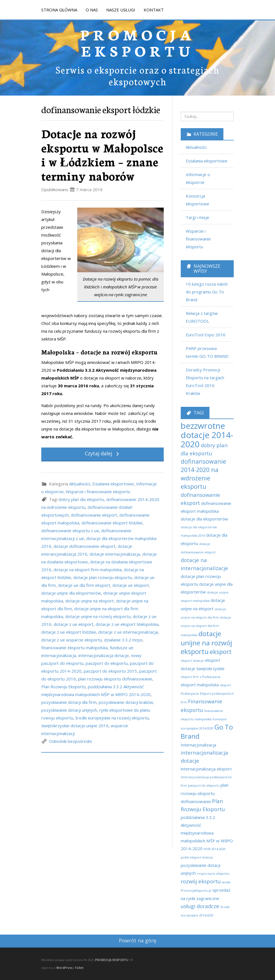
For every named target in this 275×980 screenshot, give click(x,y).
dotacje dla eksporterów (204, 519)
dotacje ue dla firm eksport (84, 585)
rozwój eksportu (201, 881)
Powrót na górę (137, 940)
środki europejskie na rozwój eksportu (112, 718)
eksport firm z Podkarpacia (201, 677)
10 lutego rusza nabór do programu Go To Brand (207, 292)
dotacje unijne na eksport (90, 601)
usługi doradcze (200, 906)
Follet (79, 968)
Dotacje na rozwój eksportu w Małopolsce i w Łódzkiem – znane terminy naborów (102, 154)
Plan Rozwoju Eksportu (63, 687)
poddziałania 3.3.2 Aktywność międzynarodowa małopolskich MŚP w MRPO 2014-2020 (207, 833)
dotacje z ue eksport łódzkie (69, 632)
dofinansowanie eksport (94, 515)
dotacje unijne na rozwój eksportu (98, 616)
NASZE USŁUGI (121, 10)
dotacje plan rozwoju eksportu (103, 577)
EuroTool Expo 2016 (206, 335)
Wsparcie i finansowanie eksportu (98, 492)
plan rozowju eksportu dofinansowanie (115, 679)
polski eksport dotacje (197, 857)
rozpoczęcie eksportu (213, 874)
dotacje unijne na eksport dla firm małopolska (206, 626)
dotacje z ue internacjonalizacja (128, 632)
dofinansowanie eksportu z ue (70, 531)
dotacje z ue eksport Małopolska (127, 624)
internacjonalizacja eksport (206, 769)
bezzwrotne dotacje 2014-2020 (207, 435)
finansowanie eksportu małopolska (74, 648)
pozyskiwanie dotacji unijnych (69, 710)
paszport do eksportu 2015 (110, 671)
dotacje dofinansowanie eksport (85, 546)
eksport (221, 652)
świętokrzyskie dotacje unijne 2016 (75, 726)
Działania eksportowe (113, 484)
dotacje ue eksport (131, 585)
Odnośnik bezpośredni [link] (70, 741)
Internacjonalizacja (198, 745)
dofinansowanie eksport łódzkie (112, 523)
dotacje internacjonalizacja (115, 554)
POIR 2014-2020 (215, 849)
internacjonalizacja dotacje (104, 655)
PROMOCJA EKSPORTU (137, 42)
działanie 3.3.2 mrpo (123, 640)
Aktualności (80, 484)
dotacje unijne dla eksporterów (71, 593)
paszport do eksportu (107, 663)
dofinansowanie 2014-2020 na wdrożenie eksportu (203, 474)
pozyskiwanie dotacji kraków (126, 702)
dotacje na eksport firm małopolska (88, 570)
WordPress (64, 968)
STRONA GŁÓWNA (59, 10)
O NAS (92, 10)
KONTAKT (154, 10)
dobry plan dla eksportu (81, 499)
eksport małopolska (200, 685)
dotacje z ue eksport (73, 624)
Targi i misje (197, 217)
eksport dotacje (192, 661)
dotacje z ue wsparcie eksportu (72, 640)
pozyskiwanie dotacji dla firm (69, 702)
